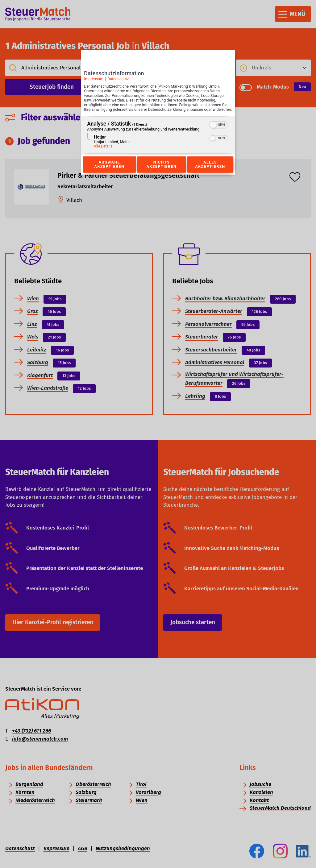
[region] (158, 142)
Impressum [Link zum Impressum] (94, 81)
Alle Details (103, 153)
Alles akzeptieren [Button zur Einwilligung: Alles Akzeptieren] (210, 171)
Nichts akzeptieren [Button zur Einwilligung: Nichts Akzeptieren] (161, 171)
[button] (213, 131)
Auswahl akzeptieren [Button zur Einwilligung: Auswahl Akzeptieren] (109, 171)
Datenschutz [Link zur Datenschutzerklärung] (118, 81)
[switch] (219, 131)
